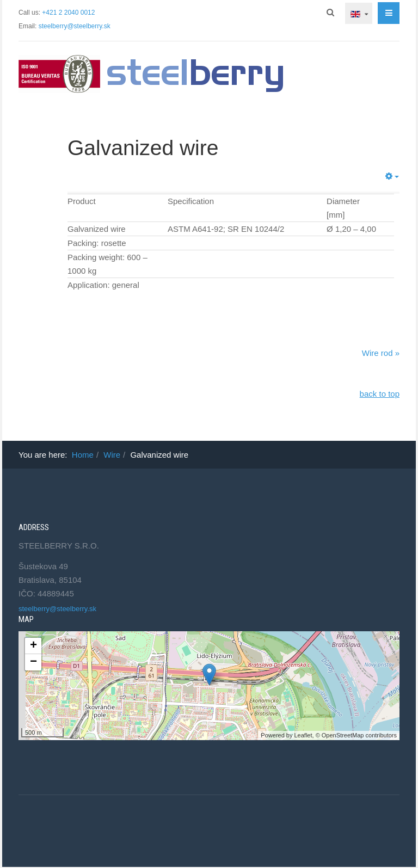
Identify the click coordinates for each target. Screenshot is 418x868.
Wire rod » (381, 353)
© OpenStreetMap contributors (356, 735)
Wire (112, 455)
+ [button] (33, 646)
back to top (380, 394)
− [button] (33, 662)
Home (83, 455)
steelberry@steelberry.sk (75, 26)
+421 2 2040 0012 (68, 13)
